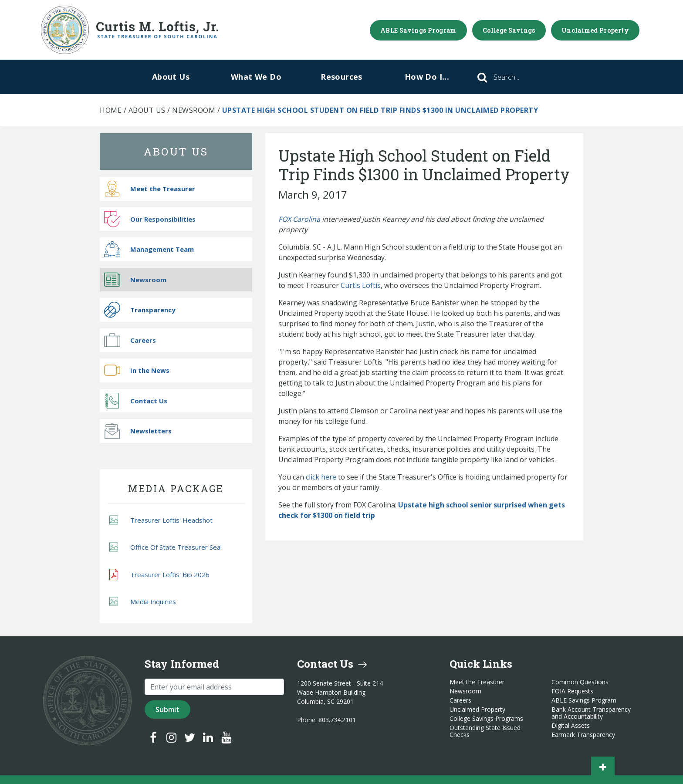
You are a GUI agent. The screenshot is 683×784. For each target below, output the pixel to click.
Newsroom (194, 110)
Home (111, 110)
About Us (171, 77)
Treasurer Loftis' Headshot (161, 520)
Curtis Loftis (361, 285)
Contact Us (136, 400)
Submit (167, 710)
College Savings (509, 30)
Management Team (149, 249)
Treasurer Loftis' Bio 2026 (159, 574)
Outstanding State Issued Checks (485, 731)
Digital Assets (571, 726)
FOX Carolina (299, 219)
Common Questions (580, 682)
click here (321, 477)
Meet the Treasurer (150, 189)
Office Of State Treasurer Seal (166, 547)
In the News (137, 370)
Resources (341, 77)
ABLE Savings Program (418, 30)
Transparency (140, 310)
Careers (130, 340)
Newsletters (138, 431)
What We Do (256, 77)
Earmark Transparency (583, 735)
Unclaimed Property (595, 30)
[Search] (518, 77)
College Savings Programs (486, 719)
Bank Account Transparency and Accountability (591, 713)
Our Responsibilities (150, 219)
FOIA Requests (572, 691)
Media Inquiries (143, 602)
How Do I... (427, 77)
